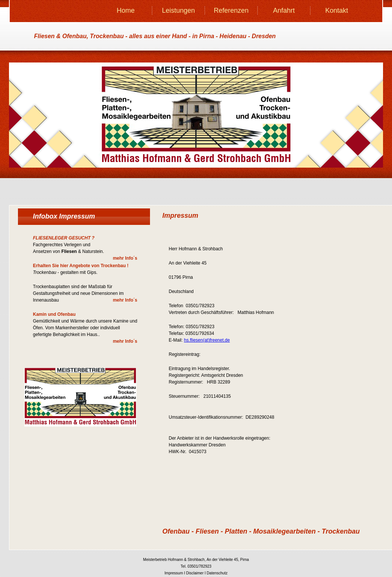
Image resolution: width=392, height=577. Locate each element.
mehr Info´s (125, 258)
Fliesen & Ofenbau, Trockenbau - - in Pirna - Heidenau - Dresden (155, 36)
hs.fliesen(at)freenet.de (207, 340)
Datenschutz (217, 573)
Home (126, 10)
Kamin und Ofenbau (54, 314)
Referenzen (231, 10)
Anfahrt (284, 10)
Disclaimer (195, 573)
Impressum (174, 573)
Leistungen (178, 10)
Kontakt (336, 10)
